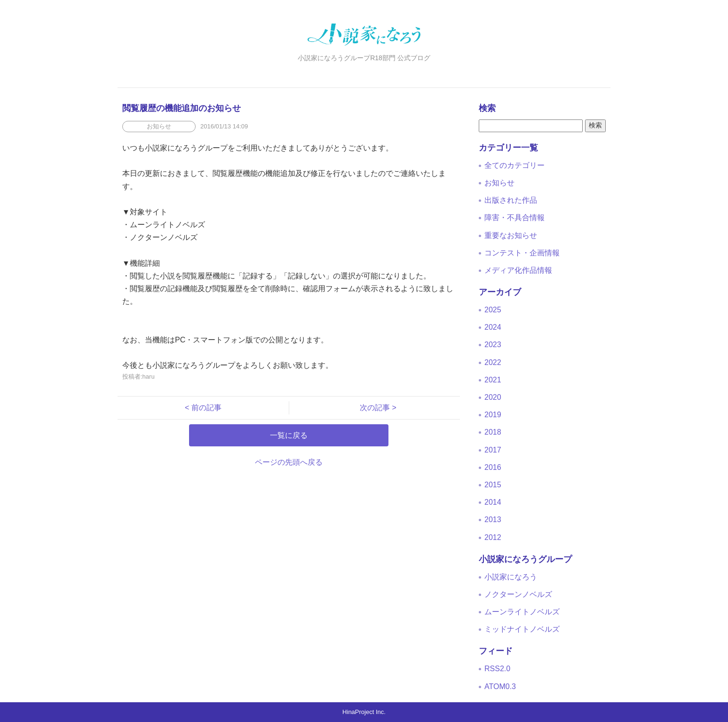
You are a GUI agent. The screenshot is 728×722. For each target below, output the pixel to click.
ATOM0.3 (500, 686)
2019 (493, 415)
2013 (493, 520)
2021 (493, 380)
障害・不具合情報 (514, 218)
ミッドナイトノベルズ (522, 629)
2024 (493, 327)
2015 (493, 485)
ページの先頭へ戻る (289, 462)
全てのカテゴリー (514, 165)
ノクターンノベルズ (518, 594)
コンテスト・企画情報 (522, 253)
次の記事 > (374, 408)
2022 (493, 362)
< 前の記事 (207, 408)
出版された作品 (511, 200)
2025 (493, 310)
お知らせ (499, 183)
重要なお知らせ (511, 235)
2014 (493, 502)
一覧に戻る (289, 435)
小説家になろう (511, 577)
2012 (493, 537)
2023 (493, 345)
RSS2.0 (497, 669)
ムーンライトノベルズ (522, 612)
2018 (493, 432)
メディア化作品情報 (518, 270)
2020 (493, 397)
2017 (493, 450)
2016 (493, 467)
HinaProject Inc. (364, 712)
